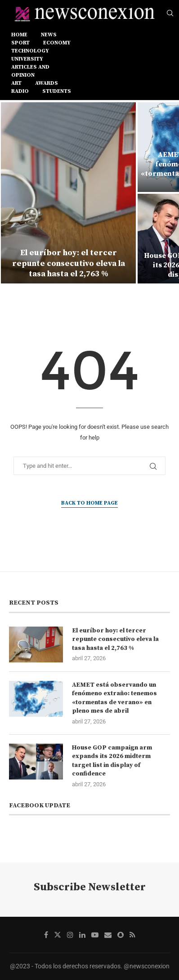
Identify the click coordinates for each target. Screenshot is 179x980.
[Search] (170, 13)
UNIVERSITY (27, 59)
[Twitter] (58, 935)
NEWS (49, 35)
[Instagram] (70, 935)
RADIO (20, 91)
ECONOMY (57, 43)
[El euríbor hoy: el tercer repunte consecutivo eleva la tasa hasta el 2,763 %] (68, 193)
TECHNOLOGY (30, 51)
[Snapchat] (121, 935)
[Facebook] (46, 935)
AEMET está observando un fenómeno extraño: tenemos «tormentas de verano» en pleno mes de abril (114, 698)
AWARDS (47, 83)
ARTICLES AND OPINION (30, 71)
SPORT (20, 43)
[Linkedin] (82, 935)
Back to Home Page (89, 503)
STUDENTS (57, 91)
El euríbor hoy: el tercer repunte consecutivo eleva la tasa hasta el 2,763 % (69, 263)
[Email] (108, 935)
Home (19, 35)
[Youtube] (95, 935)
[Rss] (132, 935)
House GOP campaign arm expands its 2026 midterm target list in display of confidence (112, 761)
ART (16, 83)
